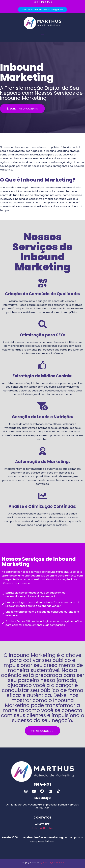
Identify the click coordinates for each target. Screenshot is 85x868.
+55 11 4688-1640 (43, 828)
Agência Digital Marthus (52, 862)
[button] (42, 36)
